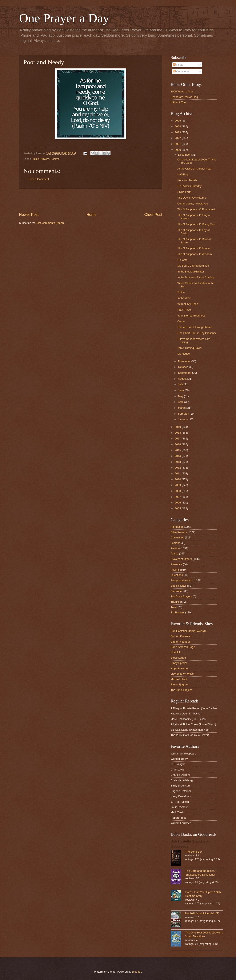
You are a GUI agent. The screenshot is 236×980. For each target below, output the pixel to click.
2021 (178, 144)
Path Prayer (185, 310)
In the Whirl (184, 298)
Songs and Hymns (182, 580)
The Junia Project (181, 690)
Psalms (55, 159)
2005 (178, 508)
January (183, 419)
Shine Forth (185, 192)
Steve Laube (178, 658)
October (183, 367)
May (181, 396)
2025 (178, 121)
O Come (183, 260)
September (185, 373)
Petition (175, 548)
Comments (181, 71)
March (182, 408)
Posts (178, 65)
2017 (178, 439)
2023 (178, 132)
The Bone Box (194, 852)
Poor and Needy (187, 180)
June (181, 390)
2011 (178, 473)
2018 (178, 433)
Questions (177, 575)
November (185, 361)
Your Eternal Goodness (191, 316)
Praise (175, 553)
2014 (178, 456)
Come (181, 321)
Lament (175, 543)
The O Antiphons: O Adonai (194, 248)
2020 (178, 150)
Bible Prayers (41, 159)
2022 (178, 138)
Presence (176, 564)
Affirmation (177, 527)
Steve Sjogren (179, 684)
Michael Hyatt (179, 679)
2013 (178, 462)
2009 (178, 485)
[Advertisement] (91, 200)
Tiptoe (181, 292)
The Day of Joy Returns (192, 198)
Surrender (177, 591)
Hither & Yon (178, 102)
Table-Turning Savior (190, 348)
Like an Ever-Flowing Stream (195, 327)
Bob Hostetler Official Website (189, 631)
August (183, 379)
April (181, 402)
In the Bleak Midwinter (191, 272)
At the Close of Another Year (195, 169)
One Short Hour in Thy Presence (197, 333)
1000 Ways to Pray (182, 91)
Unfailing (183, 174)
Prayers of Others (181, 559)
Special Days (179, 586)
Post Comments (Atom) (50, 223)
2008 (178, 491)
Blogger (137, 972)
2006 (178, 503)
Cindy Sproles (179, 663)
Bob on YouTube (181, 642)
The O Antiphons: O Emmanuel (196, 209)
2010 (178, 479)
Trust (174, 607)
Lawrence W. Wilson (183, 674)
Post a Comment (39, 179)
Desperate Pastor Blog (184, 97)
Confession (177, 537)
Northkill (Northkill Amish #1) (202, 913)
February (184, 414)
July (181, 384)
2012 (178, 468)
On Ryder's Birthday (190, 186)
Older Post (153, 215)
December (185, 155)
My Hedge (184, 354)
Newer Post (29, 215)
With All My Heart (188, 304)
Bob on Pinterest (181, 636)
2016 (178, 444)
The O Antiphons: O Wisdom (195, 254)
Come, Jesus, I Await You (193, 204)
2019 (178, 427)
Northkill (176, 652)
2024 (178, 126)
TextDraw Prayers (181, 596)
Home (91, 215)
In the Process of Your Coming (196, 277)
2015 (178, 450)
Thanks (175, 602)
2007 (178, 497)
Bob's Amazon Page (183, 647)
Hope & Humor (180, 668)
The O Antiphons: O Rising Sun (196, 224)
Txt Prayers (178, 612)
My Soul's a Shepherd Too (193, 266)
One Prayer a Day (64, 18)
